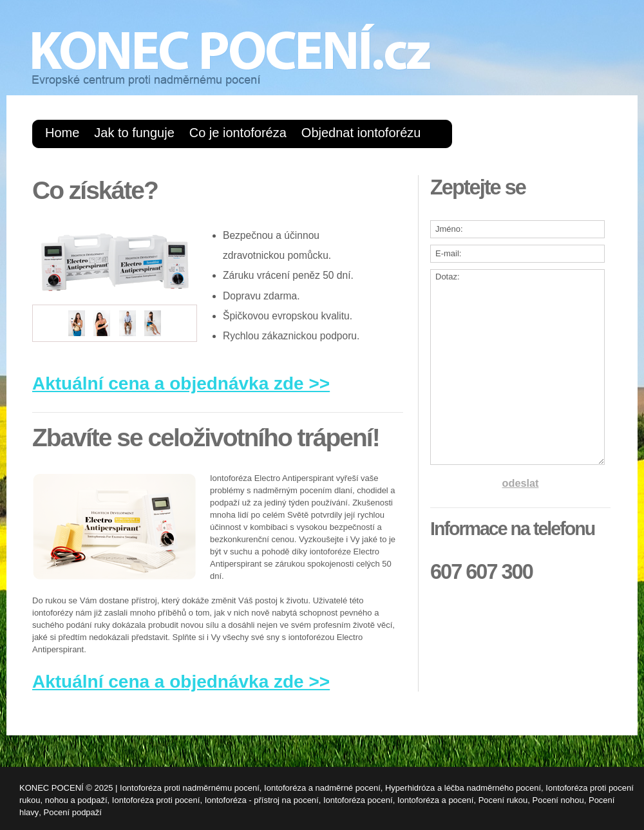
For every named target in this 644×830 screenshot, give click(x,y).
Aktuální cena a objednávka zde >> (181, 384)
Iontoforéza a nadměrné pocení (322, 788)
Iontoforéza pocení (358, 800)
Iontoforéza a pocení (436, 800)
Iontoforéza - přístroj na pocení (262, 800)
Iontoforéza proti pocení (156, 800)
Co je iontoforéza (238, 133)
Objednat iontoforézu (361, 133)
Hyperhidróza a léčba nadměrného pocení (463, 788)
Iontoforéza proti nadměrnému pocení (190, 788)
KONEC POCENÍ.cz (232, 55)
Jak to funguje (134, 133)
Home (62, 133)
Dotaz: (517, 367)
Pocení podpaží (73, 812)
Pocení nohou (558, 800)
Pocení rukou (503, 800)
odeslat (521, 483)
